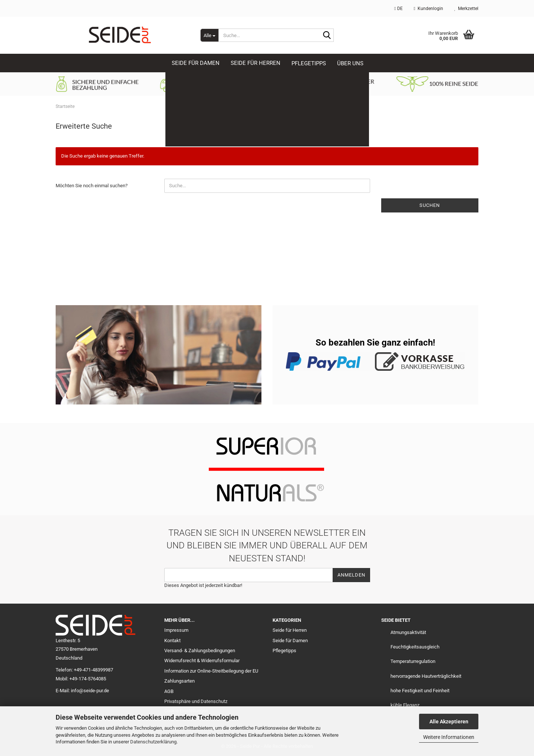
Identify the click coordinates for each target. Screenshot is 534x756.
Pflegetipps (309, 63)
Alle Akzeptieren (449, 722)
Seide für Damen (290, 641)
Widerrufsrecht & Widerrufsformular (202, 661)
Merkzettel (466, 9)
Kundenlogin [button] (428, 9)
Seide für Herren (290, 630)
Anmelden (351, 575)
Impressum (176, 630)
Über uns (350, 63)
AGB (169, 691)
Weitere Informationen (449, 737)
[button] (398, 8)
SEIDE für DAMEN (196, 63)
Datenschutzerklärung (153, 742)
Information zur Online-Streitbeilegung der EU (211, 671)
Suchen (430, 205)
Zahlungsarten (179, 681)
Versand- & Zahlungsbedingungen (200, 651)
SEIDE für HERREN (256, 63)
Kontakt (172, 641)
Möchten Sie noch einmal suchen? (92, 186)
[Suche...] (209, 35)
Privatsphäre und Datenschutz (196, 701)
